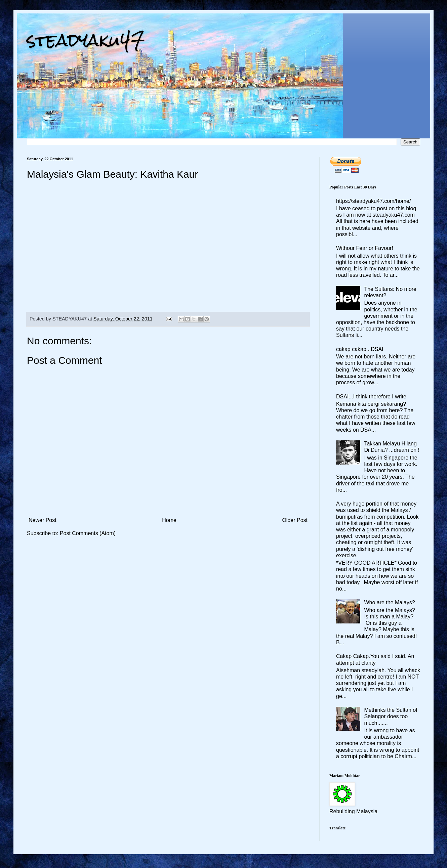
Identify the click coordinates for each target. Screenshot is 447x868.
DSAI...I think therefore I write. (372, 397)
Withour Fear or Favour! (365, 248)
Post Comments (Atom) (88, 533)
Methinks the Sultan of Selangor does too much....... (391, 716)
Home (169, 520)
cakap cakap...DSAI (360, 349)
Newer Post (43, 520)
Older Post (295, 520)
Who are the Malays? (389, 602)
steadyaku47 (86, 40)
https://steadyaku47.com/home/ (373, 201)
